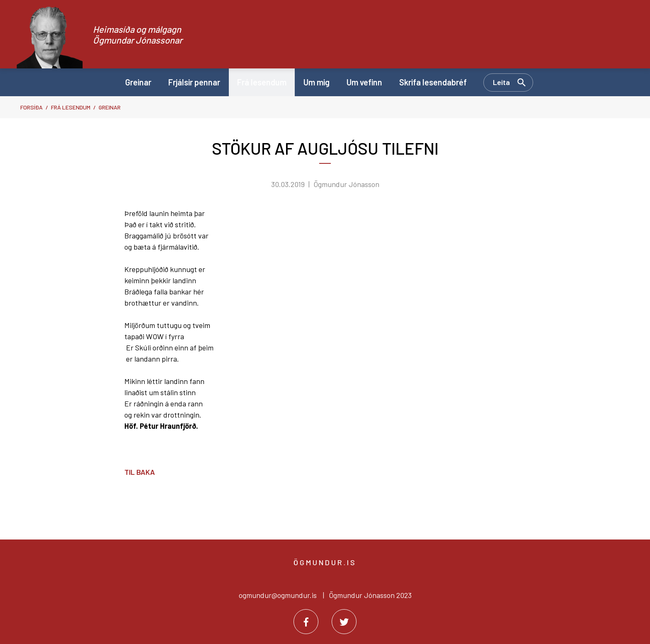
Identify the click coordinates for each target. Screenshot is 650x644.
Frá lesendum (71, 107)
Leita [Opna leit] (501, 82)
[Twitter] (344, 622)
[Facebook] (306, 622)
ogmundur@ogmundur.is (278, 595)
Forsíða (32, 107)
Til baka (140, 472)
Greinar (110, 107)
